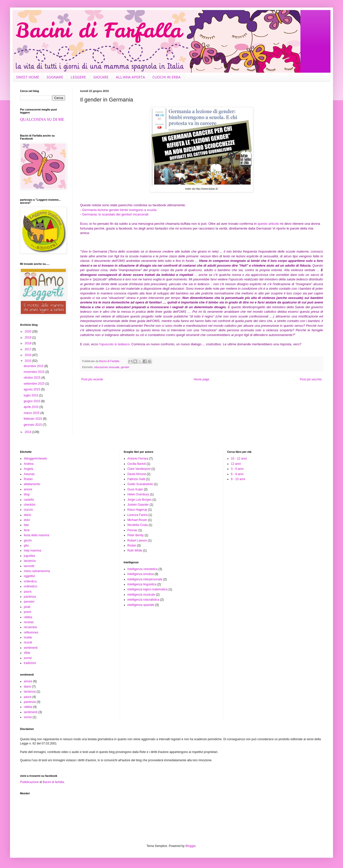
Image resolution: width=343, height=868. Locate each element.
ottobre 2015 (32, 378)
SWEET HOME (28, 77)
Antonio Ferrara (138, 459)
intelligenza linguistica (142, 584)
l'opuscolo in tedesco (114, 344)
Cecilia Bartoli (137, 464)
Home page (202, 379)
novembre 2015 (34, 372)
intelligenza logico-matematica (148, 589)
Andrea (29, 464)
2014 (29, 432)
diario (27, 515)
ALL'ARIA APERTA (130, 77)
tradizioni (30, 663)
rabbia (28, 617)
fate (26, 525)
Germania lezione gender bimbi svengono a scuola (119, 210)
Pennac (133, 530)
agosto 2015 (32, 389)
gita (26, 546)
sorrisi (28, 658)
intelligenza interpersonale (145, 579)
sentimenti (31, 648)
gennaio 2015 (33, 425)
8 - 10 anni (238, 479)
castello (29, 500)
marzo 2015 (32, 413)
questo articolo (268, 224)
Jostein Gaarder (138, 505)
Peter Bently (136, 535)
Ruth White (135, 551)
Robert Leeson (137, 540)
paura (28, 592)
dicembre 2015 (34, 366)
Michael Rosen (137, 520)
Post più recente (92, 379)
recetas (29, 622)
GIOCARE (101, 77)
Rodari (28, 479)
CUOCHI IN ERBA (166, 77)
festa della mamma (36, 535)
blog (27, 494)
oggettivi (29, 576)
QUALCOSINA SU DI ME (42, 119)
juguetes (29, 556)
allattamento (32, 484)
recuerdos (30, 627)
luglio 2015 (31, 395)
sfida (27, 653)
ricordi (28, 642)
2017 (29, 349)
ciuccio (28, 510)
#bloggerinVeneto (35, 459)
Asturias (29, 474)
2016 (29, 355)
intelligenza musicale (141, 595)
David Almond (137, 474)
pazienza (30, 597)
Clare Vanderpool (139, 469)
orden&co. (31, 581)
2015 (29, 361)
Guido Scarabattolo (140, 484)
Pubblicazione (29, 782)
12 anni (236, 464)
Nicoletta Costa (138, 525)
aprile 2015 (31, 407)
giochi (28, 540)
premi (28, 612)
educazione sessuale (107, 367)
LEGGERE (78, 77)
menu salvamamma (37, 571)
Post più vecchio (311, 379)
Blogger (191, 846)
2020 (29, 332)
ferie (27, 530)
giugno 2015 (32, 401)
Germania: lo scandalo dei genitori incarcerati (115, 214)
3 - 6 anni (237, 469)
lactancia (30, 561)
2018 (29, 343)
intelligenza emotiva (141, 574)
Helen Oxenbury (138, 494)
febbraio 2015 (33, 419)
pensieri (29, 602)
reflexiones (31, 632)
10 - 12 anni (239, 459)
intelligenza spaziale (141, 605)
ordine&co (31, 586)
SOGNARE (55, 77)
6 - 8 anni (237, 474)
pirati (27, 607)
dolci (27, 520)
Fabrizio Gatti (136, 479)
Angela (28, 469)
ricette (28, 637)
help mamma (32, 551)
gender (125, 367)
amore (28, 489)
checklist (30, 505)
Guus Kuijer (135, 489)
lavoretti (29, 566)
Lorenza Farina (138, 515)
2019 (29, 338)
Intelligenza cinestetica (143, 569)
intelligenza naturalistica (143, 600)
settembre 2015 (34, 384)
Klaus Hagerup (137, 510)
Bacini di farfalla (53, 782)
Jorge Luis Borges (140, 500)
